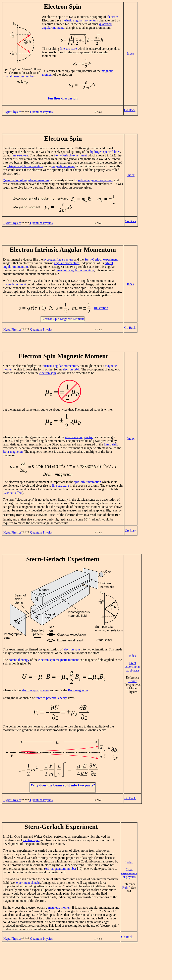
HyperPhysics (12, 112)
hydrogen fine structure (59, 259)
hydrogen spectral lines (105, 152)
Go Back (130, 110)
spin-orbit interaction (88, 482)
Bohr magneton (13, 452)
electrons (113, 17)
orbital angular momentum (95, 180)
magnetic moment (63, 166)
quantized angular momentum (75, 270)
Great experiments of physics (132, 667)
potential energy (19, 660)
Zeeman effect (13, 493)
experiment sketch (27, 883)
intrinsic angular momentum (80, 20)
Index (130, 53)
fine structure (68, 49)
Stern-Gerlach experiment (70, 155)
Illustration (101, 308)
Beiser (133, 681)
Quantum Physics (41, 112)
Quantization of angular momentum (26, 180)
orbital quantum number (61, 869)
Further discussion (63, 98)
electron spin (48, 373)
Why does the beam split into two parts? (63, 785)
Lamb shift (111, 444)
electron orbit (71, 369)
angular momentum (67, 263)
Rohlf (126, 888)
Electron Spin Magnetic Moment (63, 319)
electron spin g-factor (79, 437)
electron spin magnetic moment (59, 660)
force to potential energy (51, 698)
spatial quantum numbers (20, 76)
